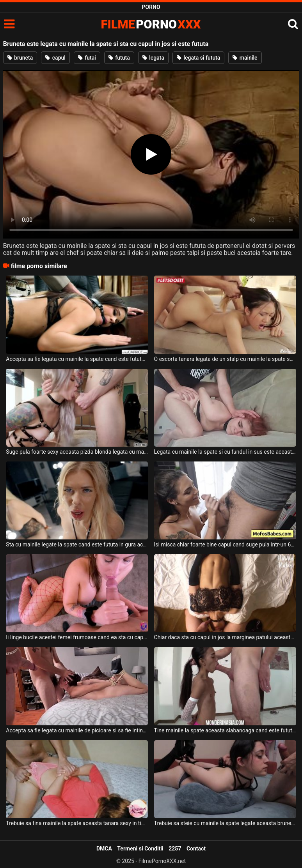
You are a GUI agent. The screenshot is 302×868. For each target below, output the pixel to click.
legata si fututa (198, 58)
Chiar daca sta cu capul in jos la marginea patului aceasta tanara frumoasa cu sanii (225, 637)
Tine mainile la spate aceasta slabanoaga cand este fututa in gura (225, 730)
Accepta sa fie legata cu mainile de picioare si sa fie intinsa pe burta (77, 730)
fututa (119, 58)
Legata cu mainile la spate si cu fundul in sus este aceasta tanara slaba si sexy (225, 452)
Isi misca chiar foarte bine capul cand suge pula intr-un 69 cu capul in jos (225, 544)
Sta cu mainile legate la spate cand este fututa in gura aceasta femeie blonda (77, 544)
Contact (196, 849)
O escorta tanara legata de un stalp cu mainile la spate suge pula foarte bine (225, 359)
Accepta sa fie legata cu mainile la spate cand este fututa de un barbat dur (77, 359)
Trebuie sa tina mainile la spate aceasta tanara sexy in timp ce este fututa (77, 823)
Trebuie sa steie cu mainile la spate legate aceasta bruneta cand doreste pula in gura (225, 823)
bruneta (20, 58)
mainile (245, 58)
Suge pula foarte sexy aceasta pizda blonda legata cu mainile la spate (77, 452)
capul (55, 58)
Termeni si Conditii (140, 849)
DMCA (104, 849)
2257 (175, 849)
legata (153, 58)
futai (87, 58)
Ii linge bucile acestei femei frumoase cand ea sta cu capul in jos (77, 637)
